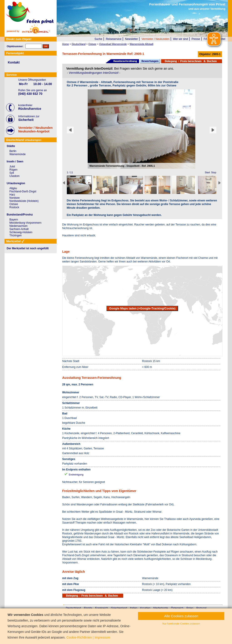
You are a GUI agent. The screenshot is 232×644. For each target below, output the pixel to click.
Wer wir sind (181, 39)
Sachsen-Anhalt (19, 229)
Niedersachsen (19, 226)
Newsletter (132, 39)
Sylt (12, 173)
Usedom (15, 176)
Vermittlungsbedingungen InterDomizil (94, 73)
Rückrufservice (30, 109)
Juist (12, 167)
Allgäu (13, 188)
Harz (12, 195)
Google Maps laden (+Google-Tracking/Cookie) (142, 308)
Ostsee (14, 204)
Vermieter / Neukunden (156, 39)
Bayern (14, 220)
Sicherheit (26, 120)
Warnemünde (18, 154)
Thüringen (16, 235)
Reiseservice (114, 39)
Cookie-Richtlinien (79, 637)
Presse (196, 39)
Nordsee (15, 198)
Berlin (13, 151)
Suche (98, 39)
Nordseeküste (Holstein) (24, 201)
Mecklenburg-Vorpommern (25, 223)
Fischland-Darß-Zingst (23, 191)
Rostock (14, 207)
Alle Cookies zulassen (181, 616)
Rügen (13, 170)
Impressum (102, 637)
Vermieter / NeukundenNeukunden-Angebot (36, 130)
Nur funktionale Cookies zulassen (181, 624)
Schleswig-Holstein (21, 232)
